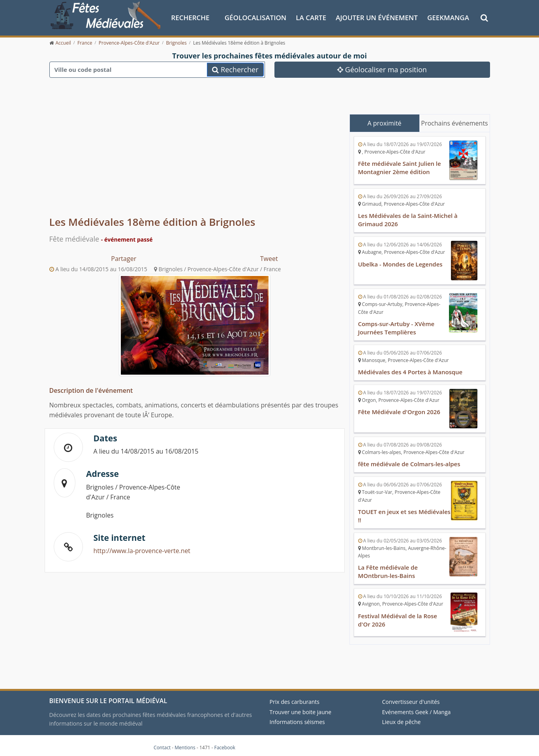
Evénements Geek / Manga (417, 708)
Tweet (269, 258)
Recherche (190, 17)
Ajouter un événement (377, 17)
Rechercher (235, 69)
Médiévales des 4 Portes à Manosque (411, 370)
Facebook (224, 744)
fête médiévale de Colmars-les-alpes (410, 462)
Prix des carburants (295, 698)
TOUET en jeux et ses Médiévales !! (388, 513)
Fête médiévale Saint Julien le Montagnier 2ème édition (400, 167)
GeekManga (448, 17)
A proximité (384, 123)
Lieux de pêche (402, 718)
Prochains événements (454, 123)
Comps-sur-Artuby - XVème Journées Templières (397, 326)
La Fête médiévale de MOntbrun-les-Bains (388, 568)
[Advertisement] (195, 154)
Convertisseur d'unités (411, 698)
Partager (124, 258)
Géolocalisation (255, 17)
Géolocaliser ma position (382, 69)
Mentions (185, 744)
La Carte (311, 17)
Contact (162, 744)
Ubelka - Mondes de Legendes (401, 263)
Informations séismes (297, 718)
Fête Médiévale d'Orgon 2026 (400, 410)
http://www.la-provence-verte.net (143, 551)
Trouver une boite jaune (301, 708)
